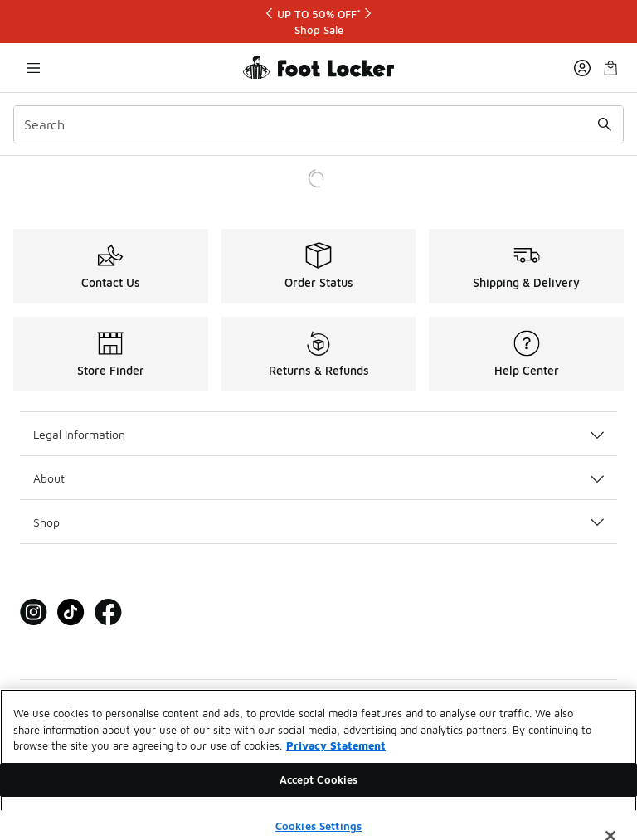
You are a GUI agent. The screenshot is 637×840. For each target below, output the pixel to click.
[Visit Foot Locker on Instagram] (34, 612)
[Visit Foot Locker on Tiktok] (71, 612)
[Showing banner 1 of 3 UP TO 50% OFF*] (318, 22)
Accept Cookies (319, 790)
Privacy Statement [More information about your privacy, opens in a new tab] (336, 756)
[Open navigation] (33, 68)
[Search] (318, 124)
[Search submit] (605, 124)
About (318, 478)
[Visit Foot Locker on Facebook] (108, 612)
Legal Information (318, 434)
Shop (318, 522)
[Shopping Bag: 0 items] (610, 68)
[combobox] (318, 124)
